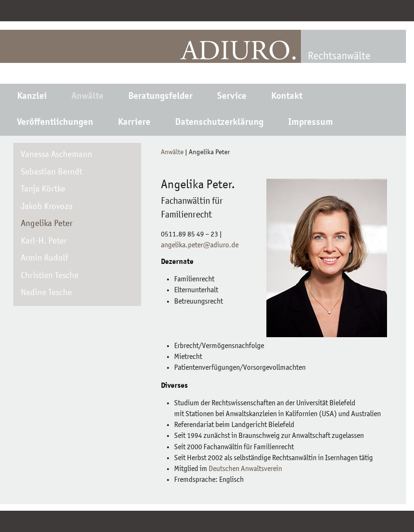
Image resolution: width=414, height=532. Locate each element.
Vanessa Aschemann (57, 155)
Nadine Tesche (46, 293)
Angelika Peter (47, 224)
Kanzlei (32, 97)
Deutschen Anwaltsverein (245, 469)
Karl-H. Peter (44, 241)
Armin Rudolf (44, 258)
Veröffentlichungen (55, 123)
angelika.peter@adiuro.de (200, 245)
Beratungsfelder (160, 97)
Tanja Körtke (43, 189)
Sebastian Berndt (52, 172)
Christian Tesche (50, 276)
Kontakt (287, 97)
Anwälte (88, 97)
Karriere (134, 123)
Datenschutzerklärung (219, 123)
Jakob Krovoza (47, 207)
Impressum (311, 123)
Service (232, 97)
